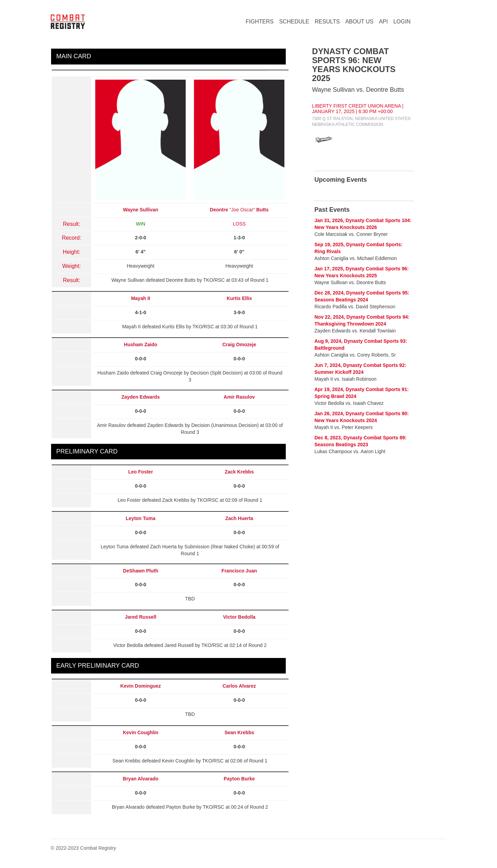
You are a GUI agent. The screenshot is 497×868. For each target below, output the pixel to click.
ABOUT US (359, 22)
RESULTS (327, 22)
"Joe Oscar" (239, 210)
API (383, 22)
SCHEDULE (294, 22)
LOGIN (402, 22)
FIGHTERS (260, 22)
